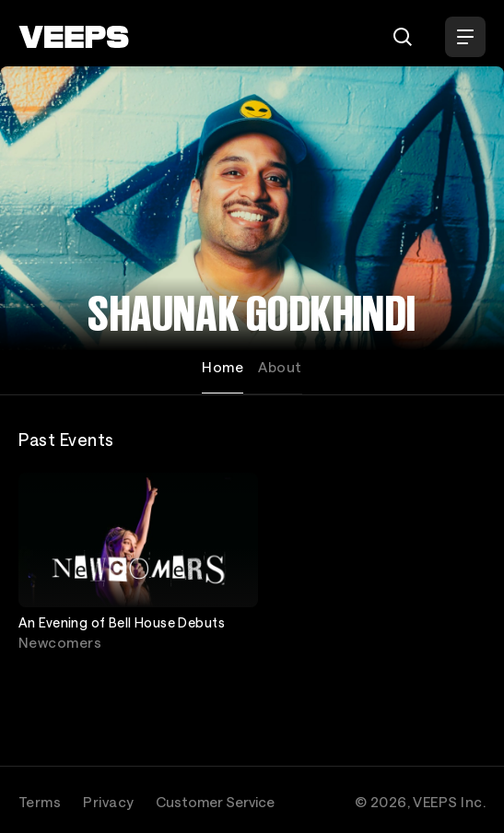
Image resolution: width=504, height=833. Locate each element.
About (280, 367)
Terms (40, 802)
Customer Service (215, 802)
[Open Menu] (465, 37)
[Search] (403, 37)
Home (223, 367)
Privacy (108, 802)
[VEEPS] (74, 37)
